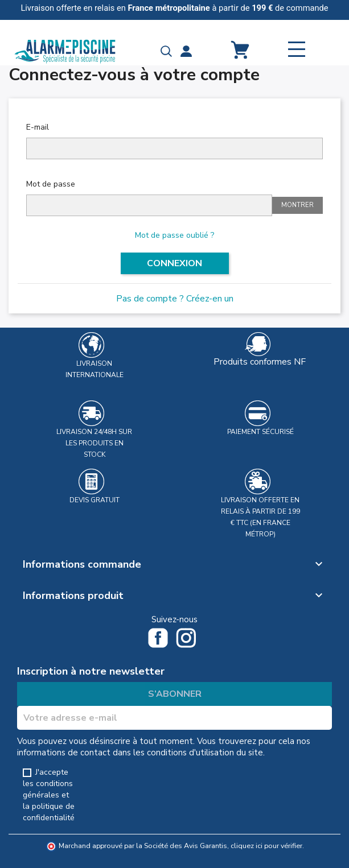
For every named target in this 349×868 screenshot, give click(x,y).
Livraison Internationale (95, 369)
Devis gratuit (95, 500)
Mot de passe (51, 184)
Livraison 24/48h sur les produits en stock (94, 443)
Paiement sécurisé (260, 432)
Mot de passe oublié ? (174, 235)
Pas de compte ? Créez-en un (175, 299)
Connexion (174, 263)
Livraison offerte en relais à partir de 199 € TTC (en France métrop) (260, 517)
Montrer (297, 205)
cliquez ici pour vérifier (266, 846)
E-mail (38, 127)
